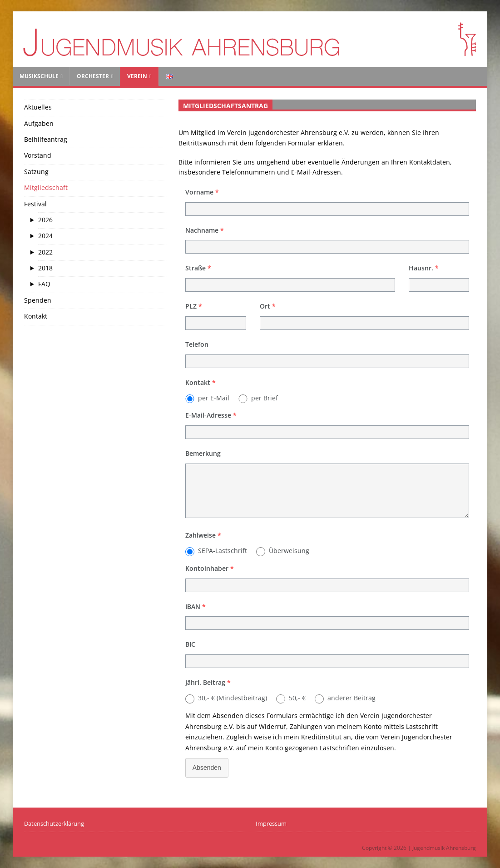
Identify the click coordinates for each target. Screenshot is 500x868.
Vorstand (38, 155)
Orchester (93, 76)
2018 (45, 268)
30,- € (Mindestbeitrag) (233, 698)
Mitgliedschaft (46, 187)
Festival (35, 204)
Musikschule (39, 76)
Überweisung (289, 551)
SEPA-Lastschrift (223, 551)
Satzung (36, 172)
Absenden (207, 768)
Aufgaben (39, 123)
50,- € (297, 698)
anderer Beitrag (351, 698)
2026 (45, 220)
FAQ (44, 284)
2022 (45, 252)
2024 (45, 236)
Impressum (271, 823)
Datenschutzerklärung (54, 823)
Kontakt (36, 316)
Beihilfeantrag (46, 139)
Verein (137, 76)
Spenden (38, 300)
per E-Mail (214, 398)
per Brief (265, 398)
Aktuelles (38, 107)
